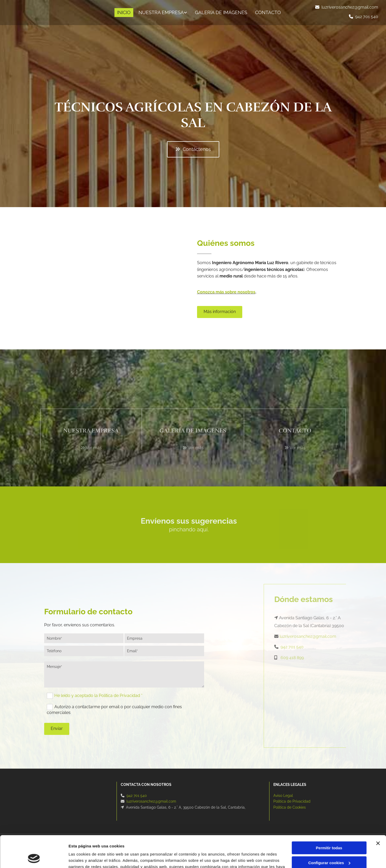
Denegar (329, 848)
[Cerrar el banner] (378, 814)
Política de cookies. (253, 843)
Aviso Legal (283, 796)
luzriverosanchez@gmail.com (350, 7)
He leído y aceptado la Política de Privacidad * (98, 696)
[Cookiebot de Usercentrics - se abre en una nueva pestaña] (34, 858)
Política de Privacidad (292, 801)
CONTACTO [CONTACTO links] (268, 12)
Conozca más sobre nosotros (226, 292)
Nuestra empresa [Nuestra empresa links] (161, 12)
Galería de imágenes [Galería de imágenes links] (221, 12)
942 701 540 (367, 17)
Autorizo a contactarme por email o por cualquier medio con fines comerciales (114, 710)
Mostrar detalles (84, 858)
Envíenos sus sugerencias (191, 525)
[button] (193, 149)
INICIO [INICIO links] (124, 12)
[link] (162, 13)
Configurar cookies (329, 833)
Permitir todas (329, 818)
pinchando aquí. (191, 529)
